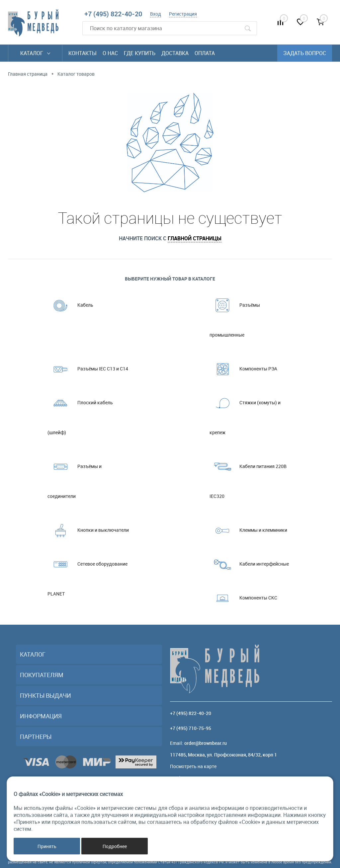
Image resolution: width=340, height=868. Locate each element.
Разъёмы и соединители (75, 475)
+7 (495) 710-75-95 (191, 728)
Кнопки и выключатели (88, 530)
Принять (47, 846)
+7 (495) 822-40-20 (113, 14)
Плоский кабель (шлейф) (80, 412)
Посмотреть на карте (193, 766)
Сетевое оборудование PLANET (87, 573)
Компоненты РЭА (243, 369)
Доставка (175, 53)
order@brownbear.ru (206, 743)
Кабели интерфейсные (249, 564)
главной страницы (195, 238)
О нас (110, 53)
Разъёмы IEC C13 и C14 (88, 369)
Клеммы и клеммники (248, 530)
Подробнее (115, 846)
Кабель (70, 305)
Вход (156, 14)
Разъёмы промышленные (235, 314)
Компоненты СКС (243, 598)
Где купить (140, 53)
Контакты (83, 53)
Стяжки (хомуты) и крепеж (245, 412)
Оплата (205, 53)
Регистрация (183, 14)
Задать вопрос (305, 53)
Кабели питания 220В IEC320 (248, 475)
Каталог (35, 53)
